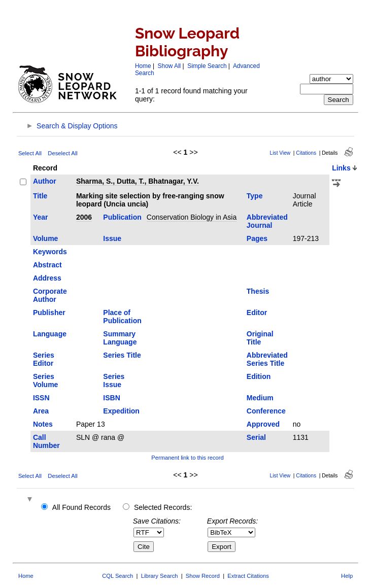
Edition (259, 376)
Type (255, 196)
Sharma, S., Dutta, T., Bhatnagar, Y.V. (138, 181)
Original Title (260, 338)
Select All (30, 153)
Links (341, 168)
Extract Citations (248, 576)
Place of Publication (122, 317)
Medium (260, 398)
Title (40, 196)
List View (280, 153)
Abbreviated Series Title (267, 359)
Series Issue (114, 381)
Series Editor (44, 359)
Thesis (258, 291)
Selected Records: (163, 507)
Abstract (47, 265)
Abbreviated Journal (267, 221)
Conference (266, 411)
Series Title (122, 355)
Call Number (46, 441)
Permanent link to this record (187, 458)
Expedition (121, 411)
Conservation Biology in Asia (192, 217)
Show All (170, 66)
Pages (257, 238)
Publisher (49, 313)
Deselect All (62, 153)
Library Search (160, 576)
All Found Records (81, 507)
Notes (43, 424)
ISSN (41, 398)
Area (41, 411)
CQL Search (117, 576)
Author (45, 181)
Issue (112, 238)
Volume (46, 238)
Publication (122, 217)
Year (41, 217)
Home (143, 66)
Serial (256, 437)
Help (347, 576)
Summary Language (120, 338)
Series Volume (46, 381)
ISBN (111, 398)
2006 (84, 217)
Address (47, 278)
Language (50, 334)
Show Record (203, 576)
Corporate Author (50, 295)
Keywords (50, 252)
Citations (306, 153)
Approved (263, 424)
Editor (257, 313)
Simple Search (207, 66)
